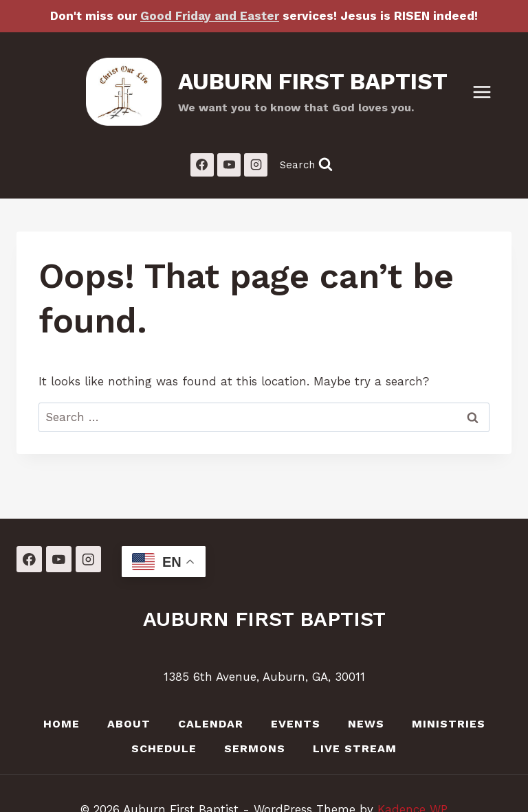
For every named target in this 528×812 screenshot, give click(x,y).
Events (296, 724)
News (366, 724)
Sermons (255, 748)
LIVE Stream (355, 748)
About (129, 724)
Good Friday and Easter (210, 16)
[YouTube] (229, 165)
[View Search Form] (306, 165)
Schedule (164, 748)
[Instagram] (256, 165)
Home (62, 724)
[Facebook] (202, 165)
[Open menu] (489, 92)
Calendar (211, 724)
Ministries (449, 724)
